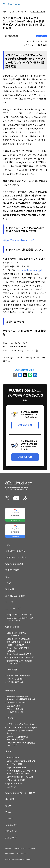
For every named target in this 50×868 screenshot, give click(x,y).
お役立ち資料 (12, 825)
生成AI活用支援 (13, 757)
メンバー (9, 583)
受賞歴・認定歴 (12, 570)
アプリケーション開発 (15, 679)
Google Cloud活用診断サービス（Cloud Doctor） (20, 619)
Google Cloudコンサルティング (19, 615)
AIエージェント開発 (14, 764)
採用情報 (10, 837)
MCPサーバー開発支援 (16, 780)
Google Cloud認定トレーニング (20, 793)
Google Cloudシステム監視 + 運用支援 (19, 649)
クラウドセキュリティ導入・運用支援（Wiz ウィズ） (21, 744)
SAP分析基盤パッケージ (16, 702)
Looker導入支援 (13, 706)
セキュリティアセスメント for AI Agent (22, 727)
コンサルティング (13, 608)
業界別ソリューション (15, 596)
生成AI (8, 751)
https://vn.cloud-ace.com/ (18, 240)
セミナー (9, 806)
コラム (8, 812)
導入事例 (10, 589)
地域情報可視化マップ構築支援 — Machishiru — (19, 662)
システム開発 (11, 669)
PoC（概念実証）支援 (15, 682)
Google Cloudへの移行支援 (18, 639)
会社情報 (10, 799)
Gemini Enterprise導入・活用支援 (21, 761)
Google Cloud (12, 627)
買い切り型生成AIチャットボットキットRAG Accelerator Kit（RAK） (22, 772)
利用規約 (8, 849)
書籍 (7, 577)
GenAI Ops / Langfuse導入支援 (20, 777)
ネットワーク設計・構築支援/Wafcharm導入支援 (18, 738)
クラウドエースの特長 (15, 551)
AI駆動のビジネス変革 (16, 557)
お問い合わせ (12, 831)
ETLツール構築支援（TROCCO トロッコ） (15, 710)
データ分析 (10, 690)
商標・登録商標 (10, 853)
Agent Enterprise (14, 783)
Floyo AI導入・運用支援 (16, 767)
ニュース (9, 818)
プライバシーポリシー (19, 849)
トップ (8, 545)
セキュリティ (11, 718)
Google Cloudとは (14, 564)
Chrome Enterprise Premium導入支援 (20, 732)
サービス (9, 602)
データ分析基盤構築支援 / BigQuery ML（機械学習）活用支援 (21, 698)
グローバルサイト (22, 853)
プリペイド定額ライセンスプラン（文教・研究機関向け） (19, 643)
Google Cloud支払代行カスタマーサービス (16, 634)
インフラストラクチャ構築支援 (18, 676)
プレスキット (32, 849)
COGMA (10, 787)
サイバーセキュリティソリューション (20, 724)
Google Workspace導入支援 (19, 654)
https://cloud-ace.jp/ (29, 270)
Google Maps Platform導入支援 (20, 657)
